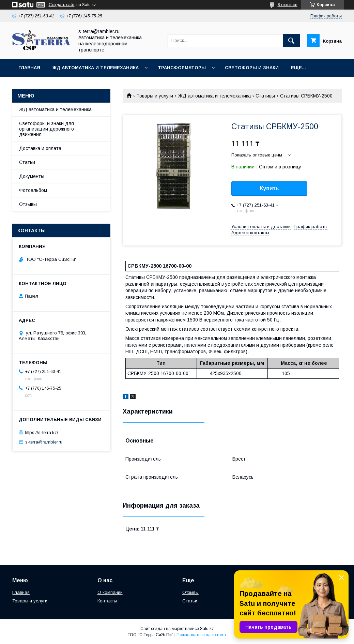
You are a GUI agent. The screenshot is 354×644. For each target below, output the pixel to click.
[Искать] (291, 41)
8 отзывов (288, 5)
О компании (110, 592)
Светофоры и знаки (252, 68)
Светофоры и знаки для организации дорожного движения (47, 129)
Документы (32, 176)
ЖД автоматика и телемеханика (96, 68)
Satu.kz (207, 629)
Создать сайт (62, 5)
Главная (29, 68)
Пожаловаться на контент (201, 635)
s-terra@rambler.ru (44, 442)
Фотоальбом (33, 190)
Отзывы (28, 204)
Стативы (265, 96)
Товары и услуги (155, 96)
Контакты (107, 601)
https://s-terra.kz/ (42, 432)
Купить (270, 188)
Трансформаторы (182, 68)
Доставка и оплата (40, 148)
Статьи (27, 162)
